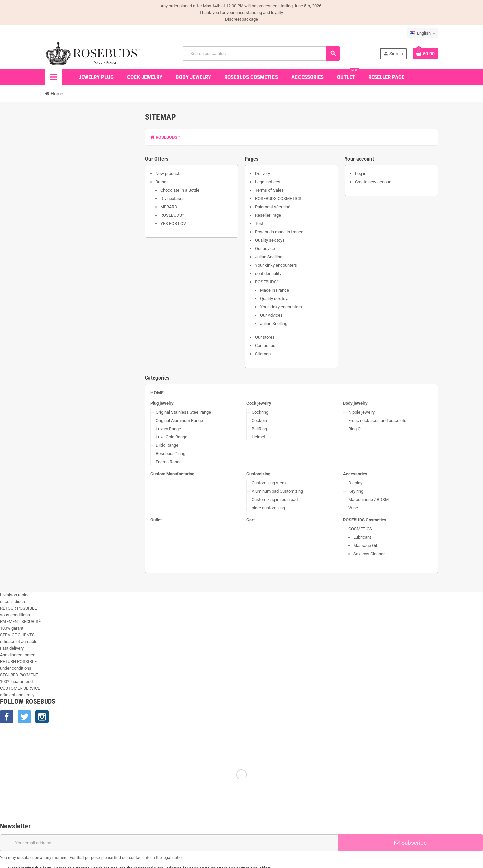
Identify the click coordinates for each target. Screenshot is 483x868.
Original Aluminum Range (179, 420)
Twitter (24, 717)
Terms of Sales (269, 190)
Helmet (259, 437)
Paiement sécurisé (273, 207)
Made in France (275, 290)
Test (259, 224)
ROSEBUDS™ (165, 137)
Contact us (265, 345)
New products (168, 174)
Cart (251, 520)
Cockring (260, 412)
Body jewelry (355, 403)
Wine (353, 508)
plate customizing (268, 508)
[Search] (261, 53)
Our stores (265, 337)
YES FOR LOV (173, 224)
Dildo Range (167, 445)
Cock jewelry (259, 403)
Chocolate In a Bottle (180, 190)
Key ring (356, 491)
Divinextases (172, 199)
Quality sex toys (270, 240)
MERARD (169, 207)
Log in (361, 174)
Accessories (355, 474)
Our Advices (271, 315)
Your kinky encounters (276, 265)
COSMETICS (360, 529)
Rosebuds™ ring (170, 454)
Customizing (258, 474)
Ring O (355, 429)
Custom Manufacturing (172, 474)
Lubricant (362, 537)
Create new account (374, 182)
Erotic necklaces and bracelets (377, 420)
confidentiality (268, 274)
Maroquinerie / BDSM (369, 500)
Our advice (265, 249)
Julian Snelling (269, 257)
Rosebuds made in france (279, 232)
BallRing (259, 429)
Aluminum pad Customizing (277, 491)
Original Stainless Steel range (183, 412)
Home (157, 393)
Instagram (42, 717)
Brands (162, 182)
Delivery (263, 174)
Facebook (7, 717)
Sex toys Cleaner (369, 554)
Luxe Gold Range (171, 437)
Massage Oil (365, 546)
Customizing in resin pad (275, 500)
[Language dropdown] (423, 33)
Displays (357, 483)
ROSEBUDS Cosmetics (365, 520)
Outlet (156, 520)
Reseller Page (268, 215)
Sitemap (263, 354)
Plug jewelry (162, 403)
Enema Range (169, 462)
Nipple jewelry (362, 412)
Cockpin (259, 420)
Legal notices (268, 182)
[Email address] (169, 843)
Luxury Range (168, 429)
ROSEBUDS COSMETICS (278, 199)
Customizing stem (269, 483)
